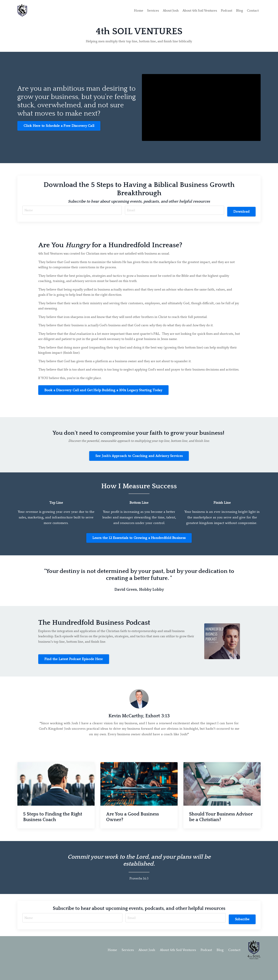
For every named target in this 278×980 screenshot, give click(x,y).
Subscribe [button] (241, 933)
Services (150, 10)
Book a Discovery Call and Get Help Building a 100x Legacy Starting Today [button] (103, 402)
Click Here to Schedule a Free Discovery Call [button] (59, 126)
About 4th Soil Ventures (199, 10)
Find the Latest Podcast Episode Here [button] (74, 673)
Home (135, 10)
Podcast (226, 10)
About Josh (168, 10)
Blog (239, 10)
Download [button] (241, 211)
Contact (253, 10)
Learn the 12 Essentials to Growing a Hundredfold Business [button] (139, 551)
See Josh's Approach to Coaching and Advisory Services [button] (139, 468)
